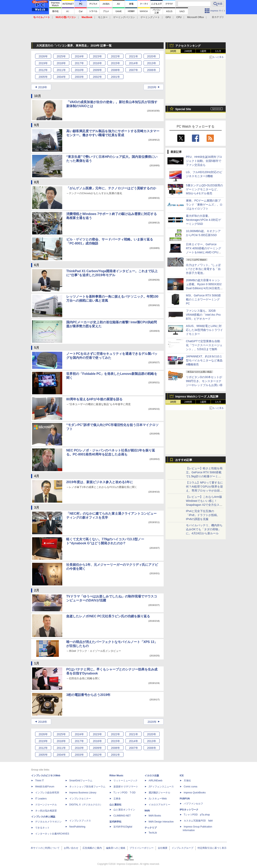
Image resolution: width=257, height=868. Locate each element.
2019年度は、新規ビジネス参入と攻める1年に (100, 482)
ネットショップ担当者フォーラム (87, 787)
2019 (43, 63)
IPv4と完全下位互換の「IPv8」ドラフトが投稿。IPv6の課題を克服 (203, 515)
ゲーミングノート (150, 17)
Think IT (39, 781)
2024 (79, 56)
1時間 (173, 51)
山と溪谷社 (115, 805)
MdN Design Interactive (161, 822)
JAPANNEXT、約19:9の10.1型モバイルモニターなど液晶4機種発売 (204, 360)
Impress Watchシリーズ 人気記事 (197, 396)
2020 (151, 56)
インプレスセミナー (80, 799)
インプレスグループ (183, 848)
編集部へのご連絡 (116, 848)
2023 (97, 56)
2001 (115, 77)
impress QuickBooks (195, 793)
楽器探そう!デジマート (126, 787)
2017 (79, 63)
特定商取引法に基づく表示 (212, 848)
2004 (61, 77)
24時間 (188, 51)
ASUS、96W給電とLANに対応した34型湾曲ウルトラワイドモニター (204, 330)
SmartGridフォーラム (81, 781)
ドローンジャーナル (46, 805)
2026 (43, 56)
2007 (133, 70)
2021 (133, 56)
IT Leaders (41, 799)
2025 (61, 56)
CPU (179, 17)
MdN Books (155, 816)
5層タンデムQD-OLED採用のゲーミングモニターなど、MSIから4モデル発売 (204, 189)
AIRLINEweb (156, 781)
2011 (61, 70)
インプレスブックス (80, 821)
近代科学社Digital (123, 827)
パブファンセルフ (193, 804)
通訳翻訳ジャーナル (159, 793)
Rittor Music (116, 776)
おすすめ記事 (184, 460)
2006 (151, 70)
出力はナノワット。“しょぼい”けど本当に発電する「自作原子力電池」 (203, 269)
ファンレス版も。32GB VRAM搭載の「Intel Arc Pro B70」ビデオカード (203, 315)
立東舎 (117, 799)
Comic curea (190, 787)
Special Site (183, 109)
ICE (182, 776)
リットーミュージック (125, 781)
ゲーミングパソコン (124, 17)
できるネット (42, 828)
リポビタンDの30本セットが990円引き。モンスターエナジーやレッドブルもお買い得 (204, 381)
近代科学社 (115, 822)
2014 (133, 63)
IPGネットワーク (189, 810)
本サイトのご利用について (45, 848)
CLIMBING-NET (122, 816)
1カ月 (218, 51)
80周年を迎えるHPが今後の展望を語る (94, 399)
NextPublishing (77, 827)
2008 (115, 70)
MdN (147, 811)
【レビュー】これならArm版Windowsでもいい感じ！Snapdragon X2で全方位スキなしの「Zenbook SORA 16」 (204, 505)
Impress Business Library (83, 793)
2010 (79, 70)
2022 (115, 56)
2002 (97, 77)
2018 (61, 63)
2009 (97, 70)
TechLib (153, 833)
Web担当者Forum (45, 787)
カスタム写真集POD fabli (198, 821)
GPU (168, 17)
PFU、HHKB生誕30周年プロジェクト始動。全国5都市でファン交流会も (204, 161)
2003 (79, 77)
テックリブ (151, 828)
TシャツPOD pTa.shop (197, 815)
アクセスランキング (188, 46)
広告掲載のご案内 (92, 848)
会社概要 (163, 848)
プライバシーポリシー (142, 848)
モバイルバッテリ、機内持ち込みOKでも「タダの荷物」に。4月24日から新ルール (204, 529)
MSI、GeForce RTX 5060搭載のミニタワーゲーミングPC (203, 299)
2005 (43, 77)
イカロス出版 (152, 776)
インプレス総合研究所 (47, 793)
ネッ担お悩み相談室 (46, 811)
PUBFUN (185, 799)
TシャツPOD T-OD (124, 793)
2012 (43, 70)
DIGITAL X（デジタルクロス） (86, 805)
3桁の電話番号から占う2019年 (88, 695)
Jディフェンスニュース (161, 787)
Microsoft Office (195, 17)
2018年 (43, 87)
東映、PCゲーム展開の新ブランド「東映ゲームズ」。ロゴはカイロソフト (204, 205)
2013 (151, 63)
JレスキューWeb (158, 799)
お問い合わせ (71, 848)
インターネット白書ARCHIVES (52, 834)
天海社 (187, 781)
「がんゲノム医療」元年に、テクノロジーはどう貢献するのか (111, 188)
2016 (97, 63)
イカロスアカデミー (159, 805)
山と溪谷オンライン (124, 810)
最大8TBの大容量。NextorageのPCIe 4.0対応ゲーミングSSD (203, 220)
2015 (115, 63)
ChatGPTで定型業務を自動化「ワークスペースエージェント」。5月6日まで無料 (204, 345)
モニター (103, 17)
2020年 (152, 87)
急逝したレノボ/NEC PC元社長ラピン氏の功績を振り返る (108, 616)
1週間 (203, 51)
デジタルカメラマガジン (48, 822)
